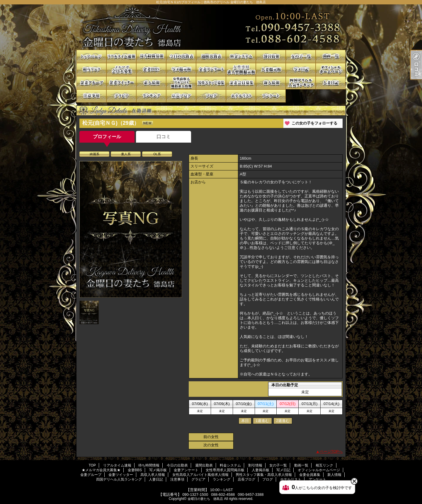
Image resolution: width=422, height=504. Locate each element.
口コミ (164, 137)
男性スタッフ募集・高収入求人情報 (211, 83)
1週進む (262, 421)
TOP (91, 56)
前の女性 (211, 437)
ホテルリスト (241, 96)
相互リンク (91, 70)
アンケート (271, 96)
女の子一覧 (301, 56)
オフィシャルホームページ (331, 70)
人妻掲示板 (271, 70)
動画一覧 (331, 56)
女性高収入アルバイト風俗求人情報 (181, 83)
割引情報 (271, 56)
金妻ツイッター (121, 83)
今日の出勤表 (181, 56)
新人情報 (271, 83)
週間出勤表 (211, 56)
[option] (131, 229)
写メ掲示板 (181, 70)
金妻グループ (91, 83)
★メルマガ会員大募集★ (121, 70)
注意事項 (91, 96)
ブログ (211, 96)
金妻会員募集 (241, 83)
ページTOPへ (331, 451)
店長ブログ (181, 96)
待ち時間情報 (151, 56)
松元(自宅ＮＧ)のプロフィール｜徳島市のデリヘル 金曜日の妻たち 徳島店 (211, 27)
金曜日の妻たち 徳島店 (205, 499)
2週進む (283, 421)
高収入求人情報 (151, 83)
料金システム (241, 56)
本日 (245, 421)
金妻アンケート (211, 70)
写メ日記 (301, 70)
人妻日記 (331, 83)
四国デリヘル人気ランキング (301, 83)
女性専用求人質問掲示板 (241, 70)
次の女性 (211, 445)
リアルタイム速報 (121, 56)
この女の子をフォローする (314, 123)
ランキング (151, 96)
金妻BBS (151, 70)
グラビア (121, 96)
